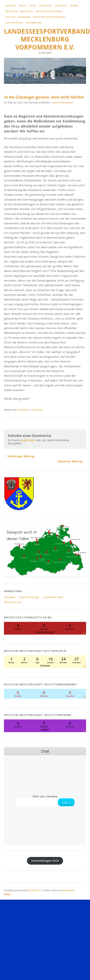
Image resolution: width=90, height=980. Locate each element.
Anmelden (10, 597)
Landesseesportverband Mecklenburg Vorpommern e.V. (47, 39)
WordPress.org (12, 602)
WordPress (34, 890)
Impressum (27, 11)
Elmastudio (68, 890)
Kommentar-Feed (53, 597)
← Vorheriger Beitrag (19, 456)
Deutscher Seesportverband (49, 17)
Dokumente (45, 6)
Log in (66, 802)
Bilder (33, 6)
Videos (23, 6)
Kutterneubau (34, 23)
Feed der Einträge (29, 597)
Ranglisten (11, 11)
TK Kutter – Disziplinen (18, 17)
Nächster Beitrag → (72, 461)
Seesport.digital (14, 23)
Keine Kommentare (63, 103)
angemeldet (28, 440)
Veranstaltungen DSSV (45, 861)
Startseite (11, 6)
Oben (7, 894)
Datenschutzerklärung (49, 11)
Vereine (74, 6)
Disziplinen (61, 6)
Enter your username (45, 796)
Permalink (37, 410)
